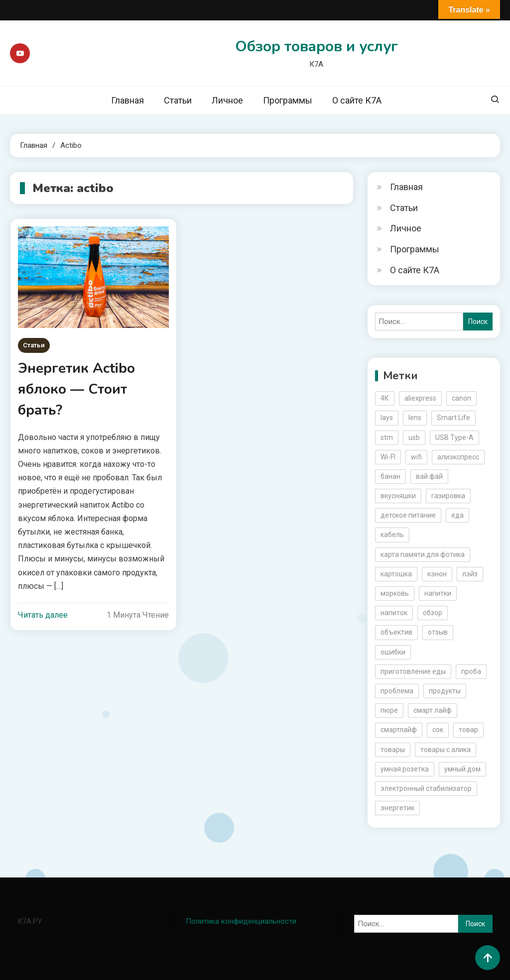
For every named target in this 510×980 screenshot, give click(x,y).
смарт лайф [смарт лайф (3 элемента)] (433, 710)
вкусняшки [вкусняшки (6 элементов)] (398, 496)
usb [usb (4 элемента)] (414, 437)
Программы (288, 100)
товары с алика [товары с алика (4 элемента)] (446, 750)
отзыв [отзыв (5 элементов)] (438, 632)
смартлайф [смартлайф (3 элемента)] (399, 730)
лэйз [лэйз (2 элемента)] (470, 574)
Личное (227, 100)
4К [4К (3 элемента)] (385, 398)
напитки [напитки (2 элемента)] (438, 593)
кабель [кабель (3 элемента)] (392, 535)
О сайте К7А (357, 100)
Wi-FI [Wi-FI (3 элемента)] (388, 457)
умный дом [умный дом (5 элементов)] (462, 769)
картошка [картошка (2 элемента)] (396, 574)
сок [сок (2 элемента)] (438, 730)
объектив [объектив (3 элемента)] (396, 632)
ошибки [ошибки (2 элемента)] (393, 652)
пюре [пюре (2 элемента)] (389, 710)
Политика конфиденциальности (241, 921)
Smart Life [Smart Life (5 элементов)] (453, 418)
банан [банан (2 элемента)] (390, 476)
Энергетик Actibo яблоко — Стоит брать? (76, 389)
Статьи (178, 100)
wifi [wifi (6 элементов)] (416, 457)
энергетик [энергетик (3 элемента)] (397, 808)
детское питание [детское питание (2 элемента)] (408, 515)
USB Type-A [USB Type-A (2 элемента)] (454, 437)
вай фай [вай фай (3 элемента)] (429, 476)
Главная (127, 100)
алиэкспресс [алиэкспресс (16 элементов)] (458, 457)
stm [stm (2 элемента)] (387, 437)
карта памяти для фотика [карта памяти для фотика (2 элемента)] (423, 554)
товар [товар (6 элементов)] (468, 730)
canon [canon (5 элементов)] (461, 398)
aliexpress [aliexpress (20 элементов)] (420, 398)
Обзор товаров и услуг (317, 47)
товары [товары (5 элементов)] (393, 750)
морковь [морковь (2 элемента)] (395, 593)
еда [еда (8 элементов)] (457, 515)
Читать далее (43, 615)
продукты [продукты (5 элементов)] (445, 691)
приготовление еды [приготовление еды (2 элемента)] (413, 671)
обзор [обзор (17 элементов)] (433, 613)
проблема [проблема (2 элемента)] (397, 691)
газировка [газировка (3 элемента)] (448, 496)
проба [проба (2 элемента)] (471, 671)
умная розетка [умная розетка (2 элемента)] (405, 769)
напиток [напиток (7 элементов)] (394, 613)
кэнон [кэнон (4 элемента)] (437, 574)
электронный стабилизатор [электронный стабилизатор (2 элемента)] (426, 788)
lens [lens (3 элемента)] (415, 418)
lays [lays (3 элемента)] (387, 418)
